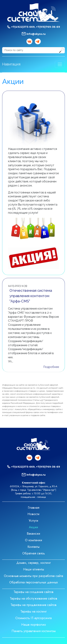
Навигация (11, 64)
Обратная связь (34, 553)
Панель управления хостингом (34, 631)
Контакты (33, 547)
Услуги (33, 521)
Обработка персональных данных (34, 582)
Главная (34, 508)
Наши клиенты (34, 569)
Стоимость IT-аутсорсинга (33, 618)
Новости (33, 514)
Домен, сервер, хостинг (34, 563)
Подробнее (51, 367)
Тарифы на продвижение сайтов (33, 605)
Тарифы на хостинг (33, 611)
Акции (33, 527)
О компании (34, 540)
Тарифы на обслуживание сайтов (33, 598)
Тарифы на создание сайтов (33, 592)
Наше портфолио (34, 625)
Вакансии (33, 534)
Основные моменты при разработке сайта (33, 576)
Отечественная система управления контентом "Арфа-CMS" (31, 296)
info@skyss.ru (36, 34)
